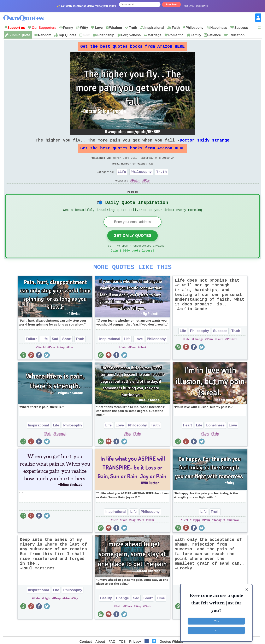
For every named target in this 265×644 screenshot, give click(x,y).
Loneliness (215, 438)
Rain (151, 533)
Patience (214, 35)
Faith (176, 28)
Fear (133, 360)
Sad (55, 352)
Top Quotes (67, 35)
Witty (84, 28)
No (216, 628)
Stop (62, 360)
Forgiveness (131, 35)
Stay (138, 619)
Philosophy (194, 28)
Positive (232, 352)
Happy (196, 533)
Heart (187, 438)
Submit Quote (19, 35)
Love (99, 28)
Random (45, 35)
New (86, 35)
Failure (32, 352)
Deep (57, 611)
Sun (142, 533)
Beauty (106, 611)
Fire (67, 611)
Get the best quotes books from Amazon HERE (132, 48)
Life (122, 179)
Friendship (106, 35)
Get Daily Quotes (132, 246)
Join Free (171, 4)
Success (241, 28)
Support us (16, 28)
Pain (136, 189)
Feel (185, 533)
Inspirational (154, 28)
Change (198, 352)
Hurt (71, 360)
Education (237, 35)
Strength (61, 446)
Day (129, 446)
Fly (147, 189)
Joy (133, 533)
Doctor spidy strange (205, 143)
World (41, 360)
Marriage (155, 35)
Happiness (219, 28)
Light (47, 611)
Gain (148, 619)
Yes (216, 619)
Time (161, 611)
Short (67, 352)
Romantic (176, 35)
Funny (68, 28)
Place (128, 619)
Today (217, 533)
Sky (76, 611)
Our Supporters (44, 28)
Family (196, 35)
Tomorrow (232, 533)
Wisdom (116, 28)
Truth (133, 28)
